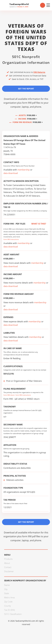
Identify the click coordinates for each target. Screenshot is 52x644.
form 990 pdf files (31, 103)
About (7, 563)
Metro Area (9, 597)
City (6, 589)
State (7, 593)
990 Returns (39, 72)
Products (8, 559)
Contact (8, 567)
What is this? (36, 224)
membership (24, 170)
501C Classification (13, 614)
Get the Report (26, 89)
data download (11, 173)
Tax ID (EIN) (9, 610)
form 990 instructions (11, 239)
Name (7, 585)
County (7, 606)
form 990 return (9, 395)
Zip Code (8, 602)
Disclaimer (9, 571)
